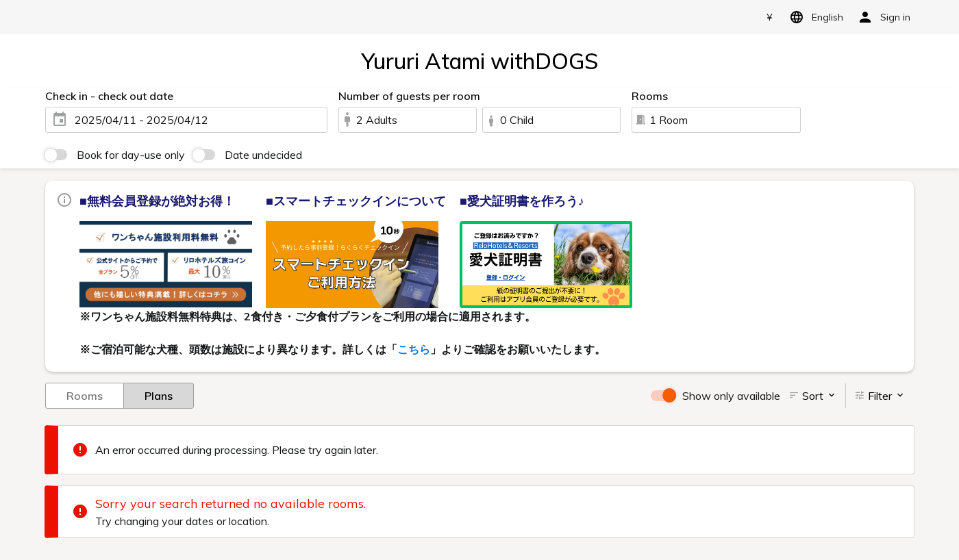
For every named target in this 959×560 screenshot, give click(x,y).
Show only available (731, 396)
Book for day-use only (131, 155)
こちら (414, 349)
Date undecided (263, 155)
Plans (159, 395)
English (814, 17)
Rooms (85, 395)
